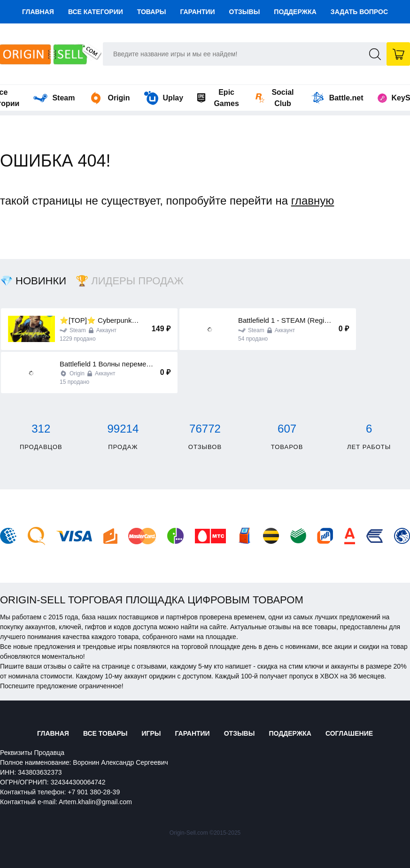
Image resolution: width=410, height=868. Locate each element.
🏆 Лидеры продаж (130, 281)
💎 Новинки (33, 281)
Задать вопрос (359, 12)
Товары (152, 12)
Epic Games (218, 98)
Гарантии (197, 12)
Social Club (275, 98)
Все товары (105, 733)
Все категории (96, 12)
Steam (54, 98)
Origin (109, 98)
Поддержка (295, 12)
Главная (38, 12)
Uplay (164, 98)
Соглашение (349, 733)
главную (313, 201)
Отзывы (245, 12)
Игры (151, 733)
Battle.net (337, 98)
